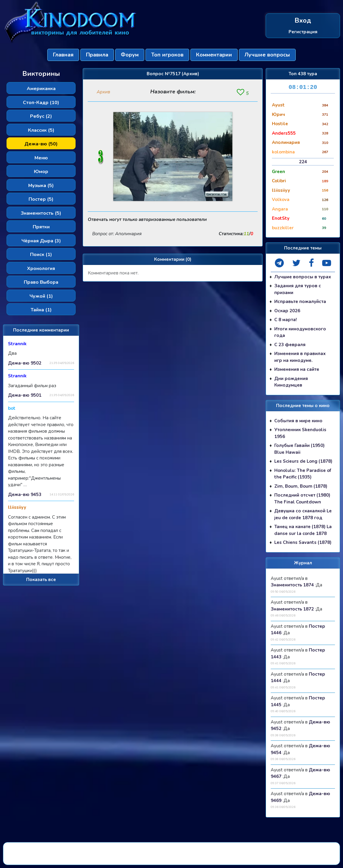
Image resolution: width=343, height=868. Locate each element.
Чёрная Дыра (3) (41, 241)
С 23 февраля (290, 345)
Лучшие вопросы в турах (303, 277)
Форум (130, 55)
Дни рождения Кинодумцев (291, 382)
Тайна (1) (41, 310)
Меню (41, 158)
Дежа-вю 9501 (25, 395)
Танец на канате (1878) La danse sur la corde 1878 (303, 530)
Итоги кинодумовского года (300, 332)
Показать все (41, 580)
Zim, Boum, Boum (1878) (301, 486)
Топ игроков (167, 55)
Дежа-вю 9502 (25, 363)
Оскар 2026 (287, 311)
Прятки (41, 227)
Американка (41, 89)
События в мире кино (298, 421)
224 (303, 162)
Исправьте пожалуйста (300, 302)
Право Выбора (41, 282)
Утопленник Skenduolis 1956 (300, 433)
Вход (303, 21)
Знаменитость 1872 (292, 609)
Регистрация (303, 32)
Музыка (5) (41, 186)
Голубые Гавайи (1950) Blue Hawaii (299, 449)
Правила (97, 55)
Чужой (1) (41, 296)
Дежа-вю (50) (41, 144)
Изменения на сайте (297, 369)
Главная (63, 55)
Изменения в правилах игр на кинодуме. (300, 357)
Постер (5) (41, 199)
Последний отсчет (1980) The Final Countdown (302, 499)
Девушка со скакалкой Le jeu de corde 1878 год (303, 514)
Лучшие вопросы (267, 55)
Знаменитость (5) (41, 213)
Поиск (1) (41, 255)
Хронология (41, 269)
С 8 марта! (286, 320)
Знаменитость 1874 (292, 585)
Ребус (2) (41, 116)
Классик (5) (41, 130)
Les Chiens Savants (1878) (303, 542)
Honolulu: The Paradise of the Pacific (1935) (303, 474)
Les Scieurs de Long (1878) (303, 461)
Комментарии (214, 55)
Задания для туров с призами (298, 289)
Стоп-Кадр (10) (41, 103)
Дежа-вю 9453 (25, 495)
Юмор (41, 172)
